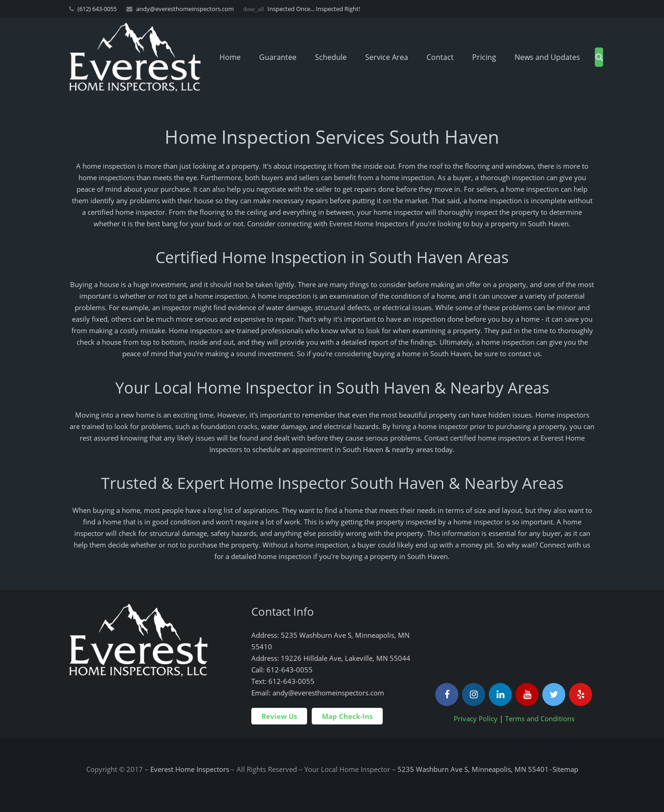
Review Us (279, 716)
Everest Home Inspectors (190, 769)
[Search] (599, 57)
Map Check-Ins (347, 716)
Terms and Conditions (540, 718)
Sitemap (565, 769)
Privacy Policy (476, 718)
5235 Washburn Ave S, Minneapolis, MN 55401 (473, 769)
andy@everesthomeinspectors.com (185, 9)
